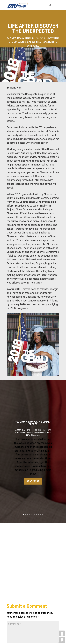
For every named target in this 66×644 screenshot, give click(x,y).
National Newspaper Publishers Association (29, 633)
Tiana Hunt (48, 42)
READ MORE (33, 481)
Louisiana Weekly (30, 42)
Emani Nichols (28, 433)
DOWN (62, 640)
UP (62, 633)
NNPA (28, 435)
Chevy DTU (53, 38)
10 (43, 514)
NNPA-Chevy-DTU (20, 38)
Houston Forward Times (42, 433)
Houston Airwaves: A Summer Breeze (33, 423)
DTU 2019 (14, 42)
